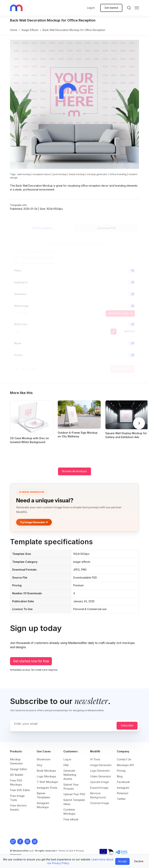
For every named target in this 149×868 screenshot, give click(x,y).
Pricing (121, 771)
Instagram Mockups (43, 805)
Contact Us (124, 759)
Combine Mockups (69, 812)
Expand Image (99, 788)
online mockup (77, 174)
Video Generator (101, 776)
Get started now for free (31, 661)
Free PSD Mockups (16, 782)
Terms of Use (66, 851)
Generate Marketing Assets (70, 775)
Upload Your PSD (74, 794)
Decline (139, 861)
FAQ (66, 765)
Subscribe (127, 725)
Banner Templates (43, 795)
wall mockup (24, 174)
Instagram (123, 788)
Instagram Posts (47, 788)
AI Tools (95, 759)
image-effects (30, 30)
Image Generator (101, 765)
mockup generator (97, 174)
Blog (120, 776)
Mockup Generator (16, 761)
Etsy (39, 765)
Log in (91, 8)
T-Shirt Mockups (47, 782)
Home (14, 30)
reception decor (42, 174)
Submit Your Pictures (71, 787)
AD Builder (17, 775)
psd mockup (60, 174)
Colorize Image (100, 803)
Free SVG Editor (20, 790)
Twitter (121, 799)
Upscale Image (99, 782)
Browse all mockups (74, 471)
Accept (122, 861)
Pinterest (122, 793)
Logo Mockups (46, 776)
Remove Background (98, 795)
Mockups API (125, 765)
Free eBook (71, 819)
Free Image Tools (17, 798)
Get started (111, 8)
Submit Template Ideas (74, 802)
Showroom (44, 759)
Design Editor (19, 769)
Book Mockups (46, 771)
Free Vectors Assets (18, 807)
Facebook (123, 782)
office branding (118, 174)
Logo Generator (100, 771)
